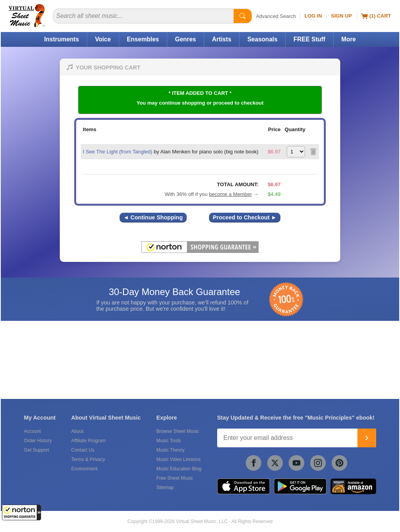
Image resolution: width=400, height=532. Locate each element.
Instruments (62, 39)
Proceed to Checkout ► (245, 217)
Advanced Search (276, 16)
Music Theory (170, 450)
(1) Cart (376, 16)
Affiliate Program (88, 441)
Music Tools (168, 441)
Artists (222, 39)
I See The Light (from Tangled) (118, 152)
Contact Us (83, 450)
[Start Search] (243, 16)
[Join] (367, 438)
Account (32, 431)
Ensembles (143, 39)
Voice (103, 39)
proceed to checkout (238, 103)
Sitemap (165, 488)
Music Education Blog (179, 469)
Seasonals (262, 39)
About (77, 431)
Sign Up (341, 16)
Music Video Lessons (178, 459)
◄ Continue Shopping (153, 217)
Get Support (37, 450)
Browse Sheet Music (178, 431)
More (349, 39)
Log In (313, 16)
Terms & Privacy (88, 459)
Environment (84, 469)
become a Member (230, 194)
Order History (38, 441)
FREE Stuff (309, 39)
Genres (186, 39)
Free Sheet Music (175, 478)
